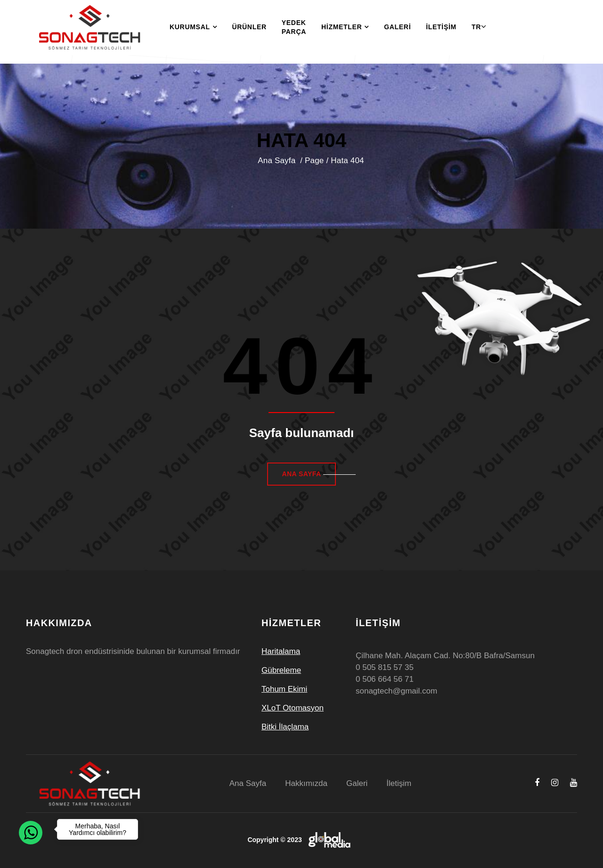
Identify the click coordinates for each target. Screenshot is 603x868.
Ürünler (249, 27)
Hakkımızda (306, 783)
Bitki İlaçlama (285, 727)
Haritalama (281, 651)
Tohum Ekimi (284, 689)
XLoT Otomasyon (293, 708)
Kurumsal (193, 27)
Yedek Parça (294, 27)
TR (476, 27)
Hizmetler (345, 27)
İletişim (441, 27)
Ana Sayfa (278, 161)
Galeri (397, 27)
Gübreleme (281, 670)
